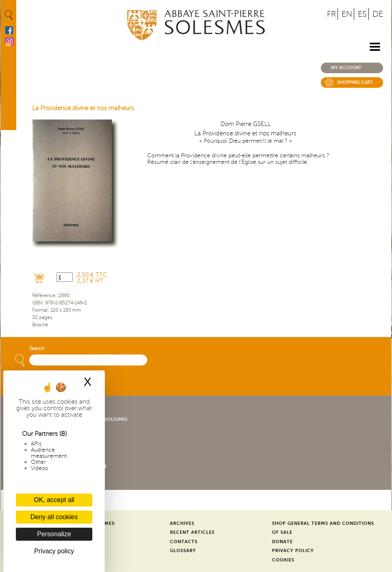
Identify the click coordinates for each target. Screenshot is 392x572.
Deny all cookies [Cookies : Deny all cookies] (54, 517)
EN (347, 14)
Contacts (184, 542)
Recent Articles (192, 532)
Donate (282, 542)
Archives (182, 523)
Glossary (183, 551)
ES (362, 14)
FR (331, 14)
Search (37, 349)
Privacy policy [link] (54, 551)
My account (346, 68)
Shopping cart (355, 82)
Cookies (283, 560)
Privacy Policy (293, 551)
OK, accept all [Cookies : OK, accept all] (54, 500)
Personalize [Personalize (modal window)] (54, 534)
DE (378, 14)
